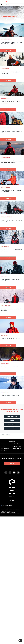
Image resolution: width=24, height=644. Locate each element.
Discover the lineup (12, 416)
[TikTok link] (18, 473)
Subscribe (12, 463)
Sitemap (8, 511)
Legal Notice (3, 510)
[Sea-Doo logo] (12, 494)
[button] (20, 641)
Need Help (3, 444)
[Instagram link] (6, 473)
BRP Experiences (17, 448)
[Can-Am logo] (12, 497)
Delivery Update (17, 444)
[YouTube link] (14, 473)
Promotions (12, 428)
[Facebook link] (10, 473)
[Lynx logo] (7, 2)
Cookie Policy (16, 510)
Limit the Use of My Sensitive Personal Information (11, 514)
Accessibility (3, 511)
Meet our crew (6, 435)
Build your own (12, 424)
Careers (3, 446)
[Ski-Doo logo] (12, 487)
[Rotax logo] (12, 500)
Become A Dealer (5, 448)
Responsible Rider (17, 446)
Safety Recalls (4, 451)
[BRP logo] (12, 482)
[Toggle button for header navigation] (2, 2)
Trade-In (12, 420)
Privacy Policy (10, 510)
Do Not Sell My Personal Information (8, 513)
